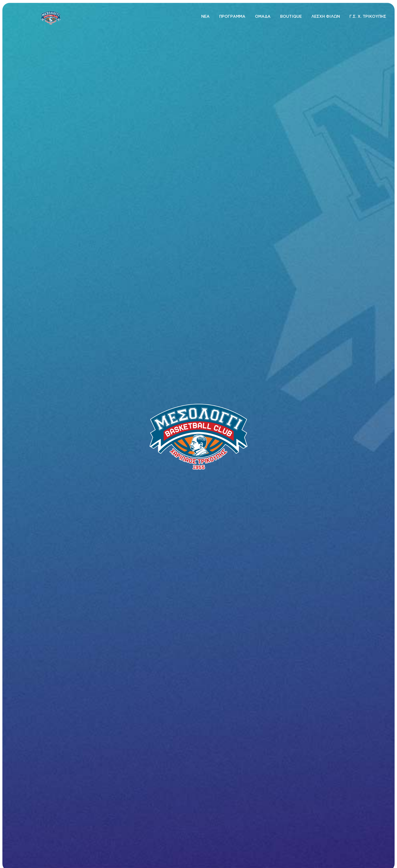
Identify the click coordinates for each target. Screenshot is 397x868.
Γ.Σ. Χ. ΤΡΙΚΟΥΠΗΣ (368, 16)
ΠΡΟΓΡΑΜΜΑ (232, 16)
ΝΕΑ (205, 16)
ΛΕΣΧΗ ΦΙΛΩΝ (326, 16)
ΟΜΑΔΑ (263, 16)
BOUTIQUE (291, 16)
